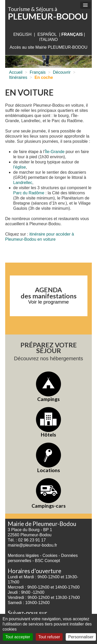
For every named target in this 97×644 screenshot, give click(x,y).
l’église (20, 167)
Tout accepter (18, 637)
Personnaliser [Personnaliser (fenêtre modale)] (81, 637)
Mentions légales (23, 555)
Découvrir (62, 72)
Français (38, 72)
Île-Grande (55, 152)
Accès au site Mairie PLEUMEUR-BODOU (48, 47)
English (22, 34)
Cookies (50, 555)
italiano (49, 40)
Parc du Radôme (29, 193)
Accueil (16, 72)
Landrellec (23, 183)
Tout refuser (49, 637)
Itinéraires (18, 77)
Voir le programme (48, 302)
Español (47, 34)
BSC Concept (47, 561)
